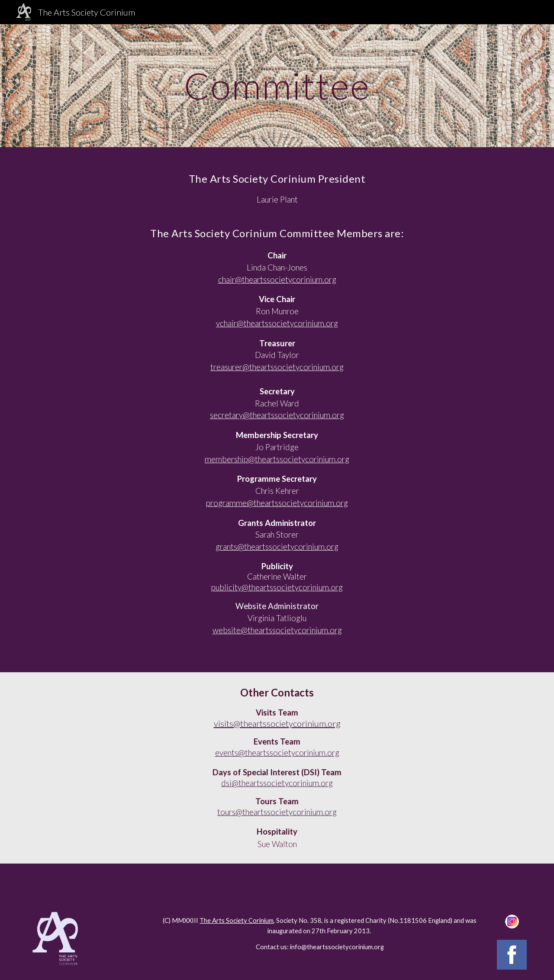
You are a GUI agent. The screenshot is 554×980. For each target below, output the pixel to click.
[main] (277, 85)
